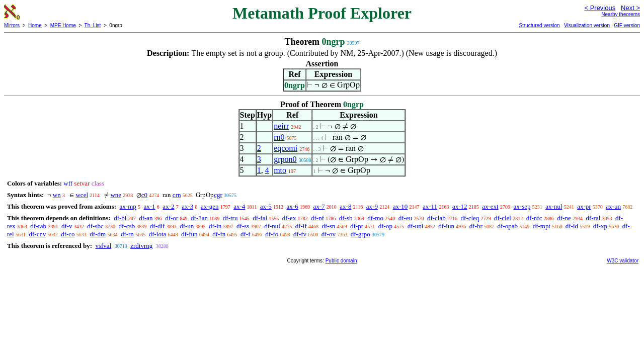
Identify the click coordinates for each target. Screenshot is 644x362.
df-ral (593, 218)
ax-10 (400, 206)
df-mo (375, 218)
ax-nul (554, 206)
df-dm (98, 234)
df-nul (272, 226)
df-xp (600, 226)
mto (280, 170)
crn (177, 195)
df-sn (329, 226)
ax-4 (239, 206)
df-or (172, 218)
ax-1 (150, 206)
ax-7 (319, 206)
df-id (572, 226)
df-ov (329, 234)
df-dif (157, 226)
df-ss (243, 226)
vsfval (103, 246)
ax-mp (128, 206)
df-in (215, 226)
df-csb (127, 226)
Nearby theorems (621, 14)
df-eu (405, 218)
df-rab (38, 226)
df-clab (436, 218)
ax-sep (522, 206)
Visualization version (587, 25)
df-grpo (360, 234)
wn (57, 195)
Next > (630, 8)
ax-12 (460, 206)
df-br (476, 226)
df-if (301, 226)
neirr (281, 126)
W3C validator (623, 261)
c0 (144, 195)
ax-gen (210, 206)
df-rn (127, 234)
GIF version (627, 25)
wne (116, 195)
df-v (67, 226)
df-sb (346, 218)
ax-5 (266, 206)
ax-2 (168, 206)
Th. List (93, 25)
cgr (218, 195)
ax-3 (187, 206)
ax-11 (430, 206)
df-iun (446, 226)
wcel (82, 195)
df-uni (416, 226)
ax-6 (293, 206)
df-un (187, 226)
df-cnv (37, 234)
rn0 (279, 137)
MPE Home (63, 25)
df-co (68, 234)
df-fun (189, 234)
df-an (146, 218)
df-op (385, 226)
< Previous (600, 8)
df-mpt (542, 226)
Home (35, 25)
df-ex (289, 218)
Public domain (341, 261)
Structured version (539, 25)
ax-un (613, 206)
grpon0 (285, 159)
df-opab (507, 226)
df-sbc (95, 226)
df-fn (219, 234)
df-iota (158, 234)
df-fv (300, 234)
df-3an (199, 218)
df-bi (120, 218)
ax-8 (345, 206)
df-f (246, 234)
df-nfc (534, 218)
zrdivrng (141, 246)
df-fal (260, 218)
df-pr (357, 226)
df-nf (317, 218)
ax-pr (584, 206)
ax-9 (372, 206)
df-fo (272, 234)
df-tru (230, 218)
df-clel (503, 218)
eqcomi (286, 148)
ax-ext (490, 206)
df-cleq (470, 218)
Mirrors (12, 25)
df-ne (564, 218)
